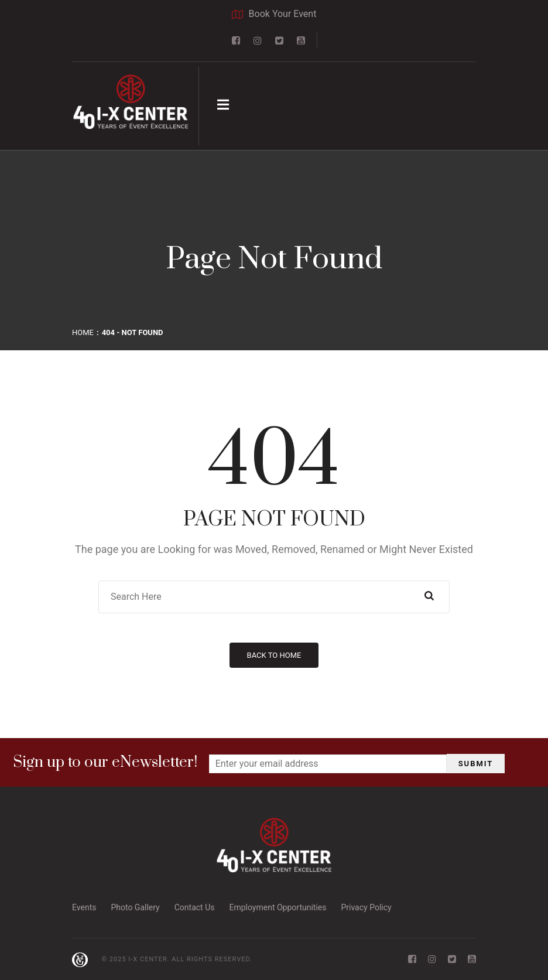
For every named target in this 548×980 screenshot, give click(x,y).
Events (84, 907)
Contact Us (195, 907)
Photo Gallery (135, 907)
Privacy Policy (366, 907)
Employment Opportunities (278, 907)
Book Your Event (274, 14)
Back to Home (274, 655)
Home (83, 332)
